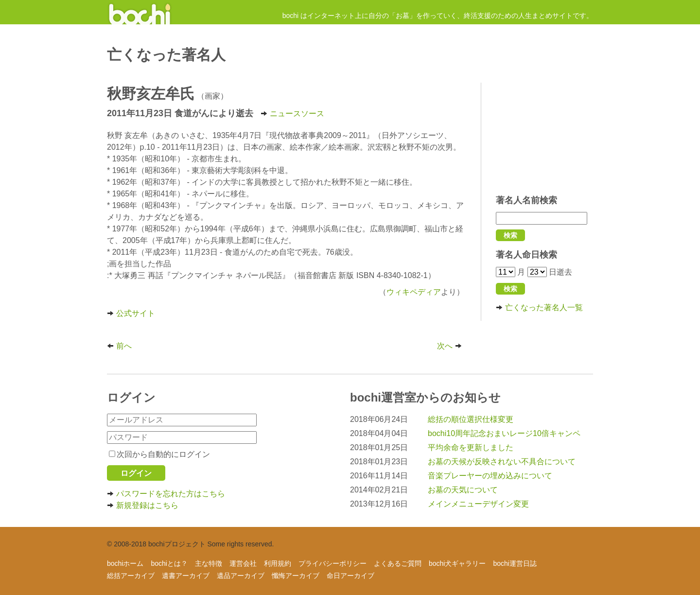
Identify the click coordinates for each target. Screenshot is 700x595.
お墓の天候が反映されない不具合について (502, 462)
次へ (451, 346)
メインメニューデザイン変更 (478, 504)
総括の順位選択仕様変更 (471, 419)
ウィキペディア (414, 292)
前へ (119, 346)
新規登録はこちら (143, 505)
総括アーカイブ (131, 576)
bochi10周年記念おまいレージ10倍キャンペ (504, 433)
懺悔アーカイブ (296, 576)
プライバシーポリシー (332, 563)
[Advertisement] (544, 134)
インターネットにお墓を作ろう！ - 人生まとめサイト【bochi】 (140, 12)
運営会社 (243, 563)
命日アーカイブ (350, 576)
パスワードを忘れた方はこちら (166, 494)
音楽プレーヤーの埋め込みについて (490, 476)
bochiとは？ (169, 563)
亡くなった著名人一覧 (539, 307)
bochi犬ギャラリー (457, 563)
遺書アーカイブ (186, 576)
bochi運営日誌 (515, 563)
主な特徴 (209, 563)
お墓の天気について (463, 490)
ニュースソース (292, 114)
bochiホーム (125, 563)
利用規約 (278, 563)
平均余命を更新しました (471, 447)
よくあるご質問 (398, 563)
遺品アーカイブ (241, 576)
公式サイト (131, 313)
